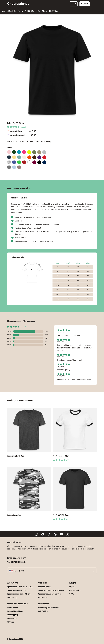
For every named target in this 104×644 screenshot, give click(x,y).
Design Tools (12, 618)
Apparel (21, 11)
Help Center (43, 597)
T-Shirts (44, 11)
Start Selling (12, 597)
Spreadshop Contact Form (18, 590)
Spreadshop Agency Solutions (50, 594)
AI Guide (11, 622)
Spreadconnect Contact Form (19, 594)
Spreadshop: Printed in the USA (20, 587)
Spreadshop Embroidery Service (51, 590)
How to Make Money (15, 611)
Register (85, 4)
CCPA (72, 594)
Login (74, 4)
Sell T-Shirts (43, 611)
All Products (11, 11)
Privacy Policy (75, 590)
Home (3, 11)
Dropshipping (12, 615)
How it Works (12, 608)
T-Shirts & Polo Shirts (33, 11)
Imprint (72, 587)
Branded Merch (44, 587)
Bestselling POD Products (48, 608)
